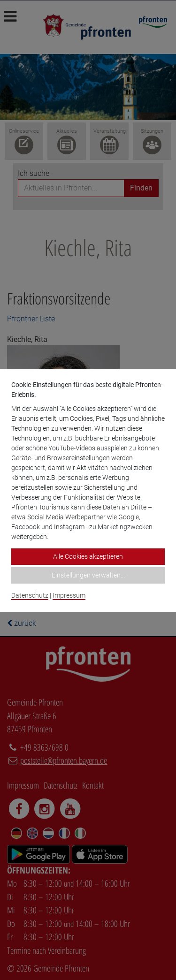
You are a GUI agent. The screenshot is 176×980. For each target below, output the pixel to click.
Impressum (69, 595)
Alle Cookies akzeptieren (88, 556)
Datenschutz (30, 595)
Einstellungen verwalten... (88, 575)
